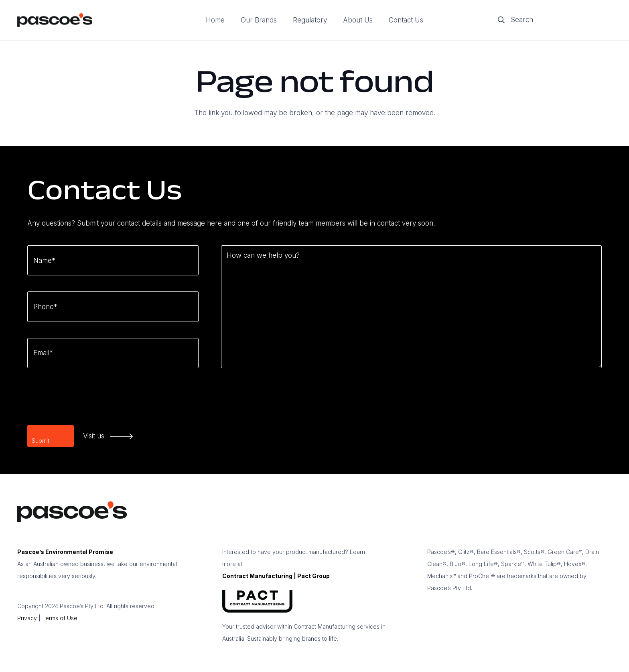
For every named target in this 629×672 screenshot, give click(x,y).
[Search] (552, 20)
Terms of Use (60, 618)
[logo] (55, 20)
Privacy (27, 618)
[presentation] (88, 400)
